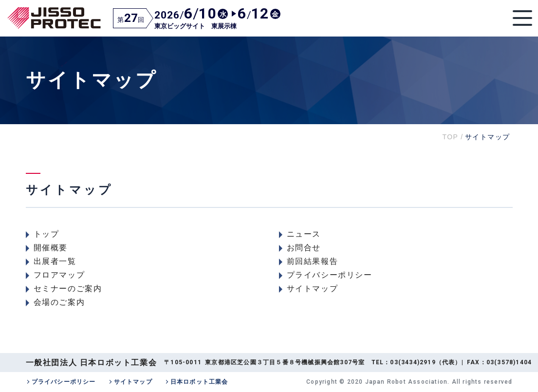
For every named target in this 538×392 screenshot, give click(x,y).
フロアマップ (59, 275)
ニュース (304, 234)
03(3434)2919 (413, 362)
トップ (46, 234)
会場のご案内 (59, 302)
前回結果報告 (313, 261)
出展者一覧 (55, 261)
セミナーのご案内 (68, 289)
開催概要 (51, 248)
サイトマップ (313, 289)
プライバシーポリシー (330, 275)
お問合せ (304, 248)
